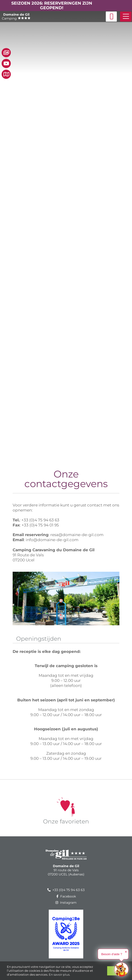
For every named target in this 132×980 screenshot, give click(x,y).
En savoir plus (59, 974)
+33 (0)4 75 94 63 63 (66, 890)
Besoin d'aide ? (112, 954)
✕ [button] (126, 952)
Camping (16, 16)
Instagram (66, 903)
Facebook (66, 896)
